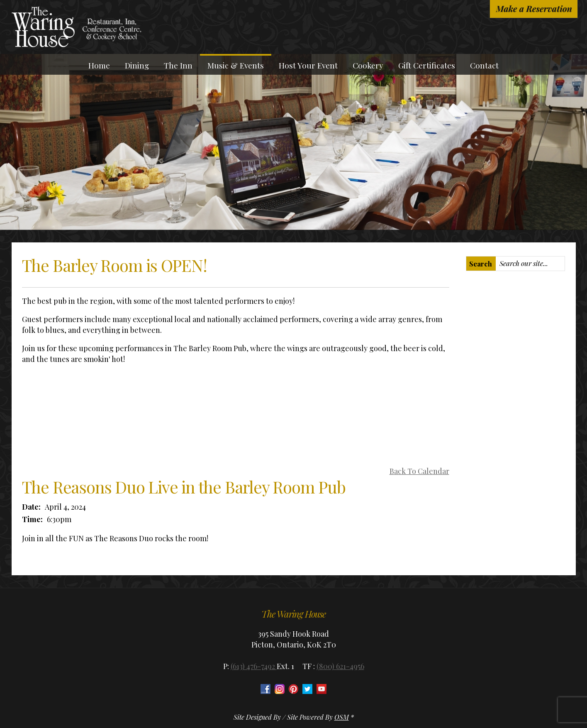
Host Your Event (308, 65)
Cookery (368, 65)
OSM (342, 717)
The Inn (178, 65)
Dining (137, 65)
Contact (484, 65)
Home (99, 65)
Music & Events (236, 65)
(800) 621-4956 (340, 666)
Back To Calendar (419, 471)
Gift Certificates (427, 65)
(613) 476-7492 (254, 666)
